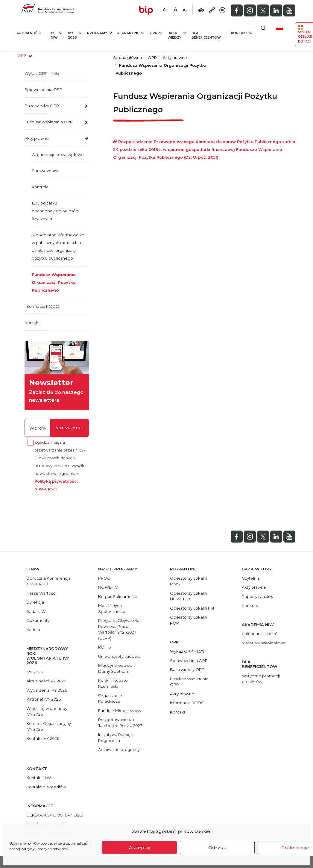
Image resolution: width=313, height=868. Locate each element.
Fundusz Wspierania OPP (49, 122)
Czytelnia (251, 578)
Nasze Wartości (41, 593)
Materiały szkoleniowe (264, 643)
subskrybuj (70, 428)
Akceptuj (140, 847)
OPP (156, 33)
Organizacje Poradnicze (110, 699)
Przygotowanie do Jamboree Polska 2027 (120, 722)
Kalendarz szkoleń (260, 634)
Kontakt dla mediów (46, 787)
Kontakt (242, 33)
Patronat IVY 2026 (44, 699)
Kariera (33, 630)
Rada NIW (36, 611)
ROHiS (105, 647)
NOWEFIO (108, 587)
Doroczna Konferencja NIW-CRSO (48, 581)
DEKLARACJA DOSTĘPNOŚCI (55, 815)
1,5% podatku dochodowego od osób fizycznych (55, 211)
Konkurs (250, 605)
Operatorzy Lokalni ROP (189, 620)
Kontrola (40, 187)
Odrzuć (217, 847)
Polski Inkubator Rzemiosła (114, 683)
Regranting (131, 33)
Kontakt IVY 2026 (43, 738)
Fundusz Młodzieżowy (120, 711)
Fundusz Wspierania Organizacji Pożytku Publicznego (54, 282)
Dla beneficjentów (206, 35)
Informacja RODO (42, 306)
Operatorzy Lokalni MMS (189, 581)
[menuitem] (282, 28)
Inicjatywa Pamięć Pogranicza (115, 737)
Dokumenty (38, 620)
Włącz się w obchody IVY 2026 (47, 711)
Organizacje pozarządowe (58, 154)
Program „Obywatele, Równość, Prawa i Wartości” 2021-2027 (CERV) (119, 629)
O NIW (57, 35)
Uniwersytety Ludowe (119, 656)
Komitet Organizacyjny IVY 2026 (49, 726)
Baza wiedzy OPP (42, 106)
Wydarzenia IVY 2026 (47, 690)
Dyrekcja (35, 602)
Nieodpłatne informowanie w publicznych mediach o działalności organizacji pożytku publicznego (58, 246)
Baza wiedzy (177, 35)
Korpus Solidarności (117, 596)
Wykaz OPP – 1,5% (42, 73)
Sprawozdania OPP (43, 90)
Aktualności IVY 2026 (46, 681)
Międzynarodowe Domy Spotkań (115, 668)
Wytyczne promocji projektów (261, 679)
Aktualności (29, 33)
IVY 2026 (75, 35)
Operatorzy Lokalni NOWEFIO (189, 596)
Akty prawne (37, 138)
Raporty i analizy (257, 596)
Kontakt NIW (39, 778)
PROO (104, 578)
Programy (99, 33)
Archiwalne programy (119, 749)
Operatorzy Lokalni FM (192, 608)
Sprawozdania (46, 171)
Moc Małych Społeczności (111, 608)
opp (25, 56)
